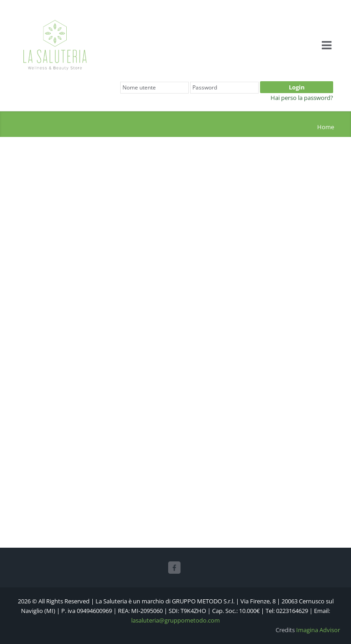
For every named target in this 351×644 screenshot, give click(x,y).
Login (297, 87)
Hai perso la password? (302, 98)
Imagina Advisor (318, 630)
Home (326, 127)
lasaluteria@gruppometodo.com (175, 620)
